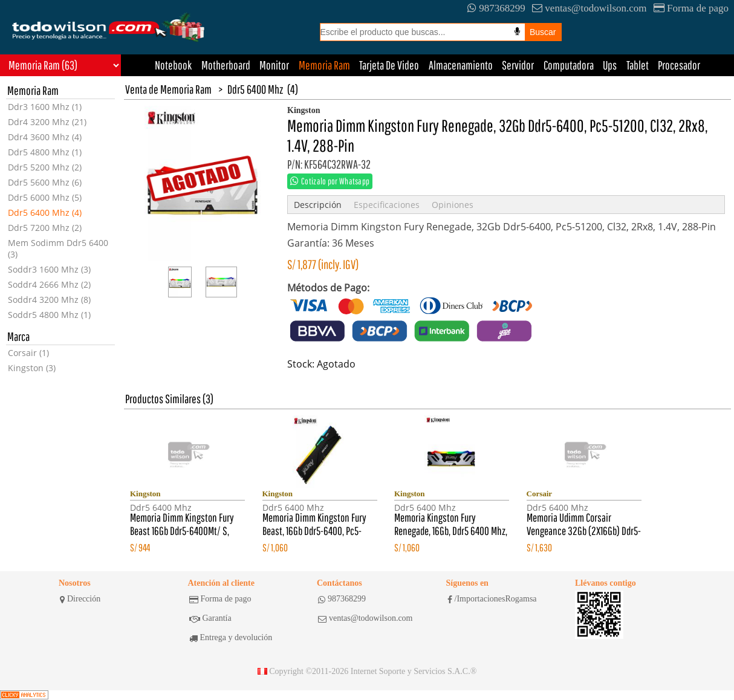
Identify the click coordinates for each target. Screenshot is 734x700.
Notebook (173, 65)
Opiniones (453, 205)
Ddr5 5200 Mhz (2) (45, 167)
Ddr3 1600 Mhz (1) (45, 107)
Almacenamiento (461, 65)
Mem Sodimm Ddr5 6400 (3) (58, 248)
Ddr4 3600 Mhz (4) (45, 137)
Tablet (638, 65)
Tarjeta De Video (389, 65)
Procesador (679, 65)
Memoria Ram (324, 65)
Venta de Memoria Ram (168, 89)
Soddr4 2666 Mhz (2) (49, 284)
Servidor (518, 65)
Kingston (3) (32, 368)
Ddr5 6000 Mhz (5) (45, 197)
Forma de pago (691, 8)
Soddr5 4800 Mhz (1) (49, 315)
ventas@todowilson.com (589, 8)
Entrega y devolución (231, 638)
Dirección (80, 599)
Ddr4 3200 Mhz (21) (47, 122)
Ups (610, 65)
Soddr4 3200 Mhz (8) (49, 300)
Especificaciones (387, 205)
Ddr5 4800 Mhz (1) (45, 152)
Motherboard (226, 65)
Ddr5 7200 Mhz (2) (45, 228)
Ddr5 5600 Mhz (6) (45, 182)
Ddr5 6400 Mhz (255, 89)
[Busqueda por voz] (517, 31)
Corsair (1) (28, 353)
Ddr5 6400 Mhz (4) (45, 212)
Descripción (318, 205)
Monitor (274, 65)
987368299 (496, 8)
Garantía (210, 618)
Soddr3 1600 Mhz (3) (49, 269)
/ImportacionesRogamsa (492, 599)
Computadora (569, 65)
